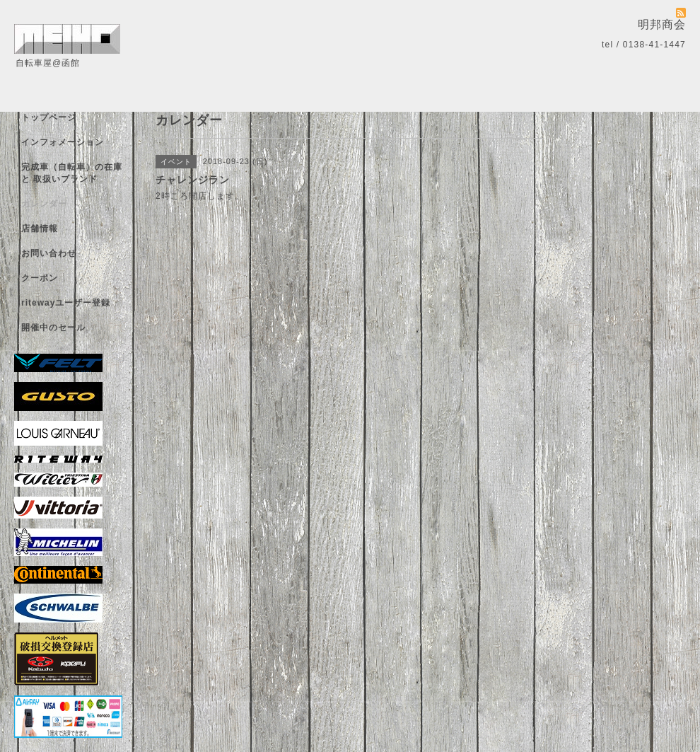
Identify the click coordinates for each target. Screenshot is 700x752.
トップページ (49, 117)
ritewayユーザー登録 (66, 303)
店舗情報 (40, 229)
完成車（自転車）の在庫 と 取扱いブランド (72, 173)
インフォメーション (63, 142)
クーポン (40, 278)
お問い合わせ (49, 253)
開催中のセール (53, 328)
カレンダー (44, 204)
